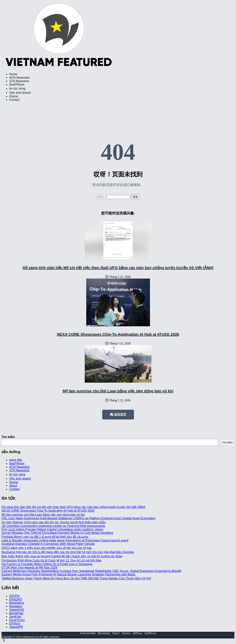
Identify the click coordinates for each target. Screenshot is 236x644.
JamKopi (15, 617)
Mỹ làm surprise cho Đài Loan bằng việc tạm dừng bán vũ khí (118, 391)
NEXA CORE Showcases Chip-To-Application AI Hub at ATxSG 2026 (118, 334)
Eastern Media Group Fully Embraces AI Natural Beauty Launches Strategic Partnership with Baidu (68, 574)
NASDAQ (16, 599)
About (13, 486)
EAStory (15, 623)
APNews (137, 633)
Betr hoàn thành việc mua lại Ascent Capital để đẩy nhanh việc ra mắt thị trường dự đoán (62, 556)
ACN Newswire (19, 78)
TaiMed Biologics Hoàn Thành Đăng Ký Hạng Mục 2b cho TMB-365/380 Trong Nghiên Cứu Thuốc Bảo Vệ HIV (76, 578)
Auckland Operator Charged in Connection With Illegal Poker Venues (48, 544)
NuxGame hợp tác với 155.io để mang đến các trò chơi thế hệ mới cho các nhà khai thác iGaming (68, 552)
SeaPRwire (17, 84)
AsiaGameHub (88, 633)
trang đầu (16, 460)
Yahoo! (116, 633)
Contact (14, 100)
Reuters (126, 633)
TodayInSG (17, 610)
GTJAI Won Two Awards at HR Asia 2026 (29, 568)
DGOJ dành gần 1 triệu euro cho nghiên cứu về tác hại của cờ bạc (47, 548)
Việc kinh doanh (20, 93)
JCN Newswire (19, 81)
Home (13, 74)
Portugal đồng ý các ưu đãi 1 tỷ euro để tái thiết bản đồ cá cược (45, 537)
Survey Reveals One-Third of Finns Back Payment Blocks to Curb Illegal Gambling (57, 533)
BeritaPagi (16, 613)
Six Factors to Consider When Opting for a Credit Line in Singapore (47, 564)
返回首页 (118, 414)
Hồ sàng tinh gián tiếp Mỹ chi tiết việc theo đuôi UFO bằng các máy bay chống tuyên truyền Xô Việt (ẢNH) (118, 268)
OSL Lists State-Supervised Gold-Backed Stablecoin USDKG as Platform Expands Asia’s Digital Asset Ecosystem (79, 518)
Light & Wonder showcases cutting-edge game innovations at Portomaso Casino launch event (65, 540)
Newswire (16, 606)
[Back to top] (4, 640)
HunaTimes (17, 620)
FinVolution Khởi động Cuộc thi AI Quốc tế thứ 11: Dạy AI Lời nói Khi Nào (52, 560)
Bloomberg (17, 603)
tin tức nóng (17, 88)
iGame (14, 96)
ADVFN (14, 596)
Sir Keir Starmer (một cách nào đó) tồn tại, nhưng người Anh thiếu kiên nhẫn (54, 522)
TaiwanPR (16, 627)
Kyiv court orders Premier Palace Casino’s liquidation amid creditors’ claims (52, 529)
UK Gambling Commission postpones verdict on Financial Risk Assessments (53, 526)
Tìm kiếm (8, 437)
